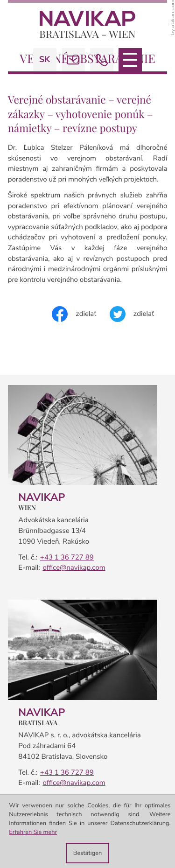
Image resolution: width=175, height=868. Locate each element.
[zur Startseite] (87, 24)
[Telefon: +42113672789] (66, 773)
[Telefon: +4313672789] (66, 558)
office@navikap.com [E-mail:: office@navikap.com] (74, 568)
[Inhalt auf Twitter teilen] (139, 314)
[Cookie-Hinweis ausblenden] (87, 853)
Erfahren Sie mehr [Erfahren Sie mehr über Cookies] (33, 832)
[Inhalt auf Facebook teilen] (81, 314)
